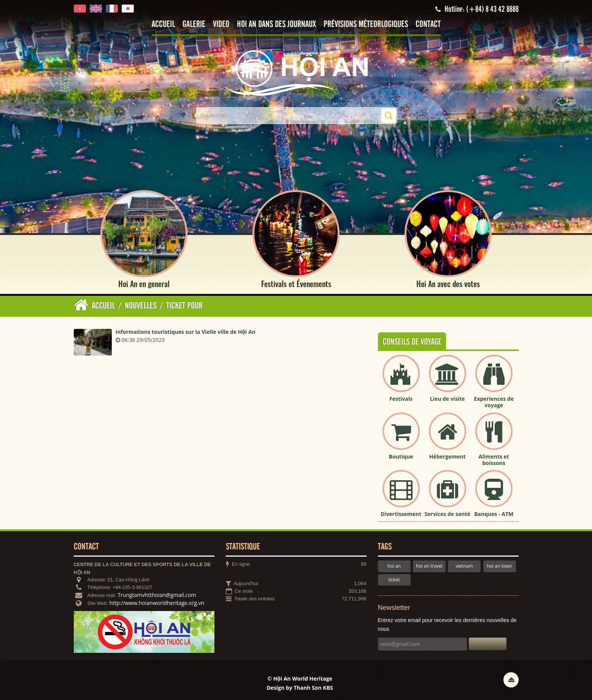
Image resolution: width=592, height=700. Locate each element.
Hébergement (448, 456)
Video (221, 25)
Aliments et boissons (494, 460)
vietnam (464, 566)
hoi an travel (429, 566)
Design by (300, 688)
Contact (428, 25)
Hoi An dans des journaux (276, 25)
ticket (394, 580)
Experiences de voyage (494, 402)
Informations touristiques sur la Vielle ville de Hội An (186, 332)
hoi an (394, 566)
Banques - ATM (494, 514)
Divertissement (401, 514)
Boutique (401, 456)
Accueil (163, 25)
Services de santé (447, 514)
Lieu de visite (448, 399)
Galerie (194, 25)
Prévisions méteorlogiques (366, 25)
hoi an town (500, 566)
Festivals (401, 399)
